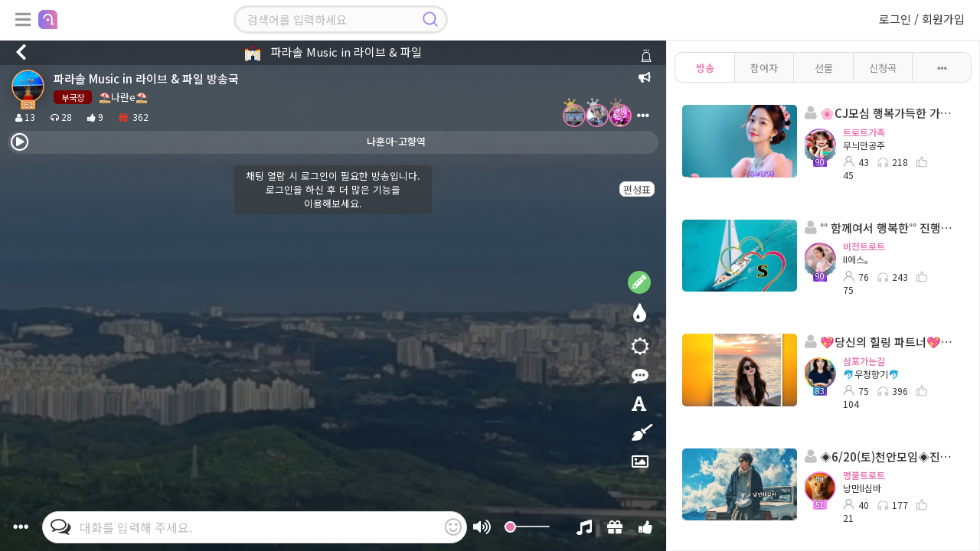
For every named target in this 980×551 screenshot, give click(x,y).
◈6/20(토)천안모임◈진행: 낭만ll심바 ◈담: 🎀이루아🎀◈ (880, 456)
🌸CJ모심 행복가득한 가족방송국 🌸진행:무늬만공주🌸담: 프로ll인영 (880, 113)
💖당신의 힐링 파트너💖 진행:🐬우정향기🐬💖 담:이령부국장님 (880, 342)
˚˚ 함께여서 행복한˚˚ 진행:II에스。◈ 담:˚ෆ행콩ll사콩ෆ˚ (880, 228)
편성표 (637, 189)
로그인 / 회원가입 (922, 19)
